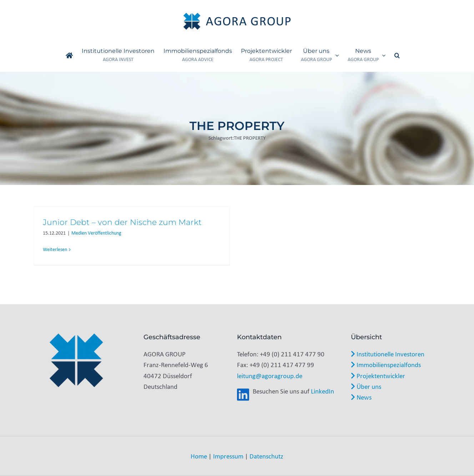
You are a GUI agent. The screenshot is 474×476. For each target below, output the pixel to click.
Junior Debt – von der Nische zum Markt (122, 222)
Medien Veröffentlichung (96, 233)
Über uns (366, 386)
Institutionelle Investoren (388, 354)
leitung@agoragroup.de (270, 376)
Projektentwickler (378, 376)
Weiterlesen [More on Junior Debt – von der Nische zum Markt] (55, 249)
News (361, 397)
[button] (397, 55)
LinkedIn (322, 391)
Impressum (228, 456)
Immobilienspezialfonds (386, 365)
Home (199, 456)
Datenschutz (266, 456)
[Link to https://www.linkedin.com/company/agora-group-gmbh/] (243, 395)
